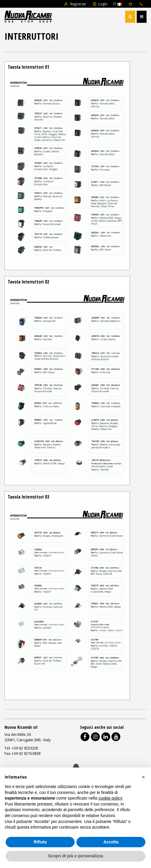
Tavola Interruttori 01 (28, 67)
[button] (143, 777)
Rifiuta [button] (40, 842)
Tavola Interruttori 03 (28, 497)
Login (100, 4)
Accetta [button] (111, 842)
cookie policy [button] (110, 798)
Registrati (75, 4)
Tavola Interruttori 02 (28, 282)
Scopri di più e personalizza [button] (75, 856)
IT (118, 4)
